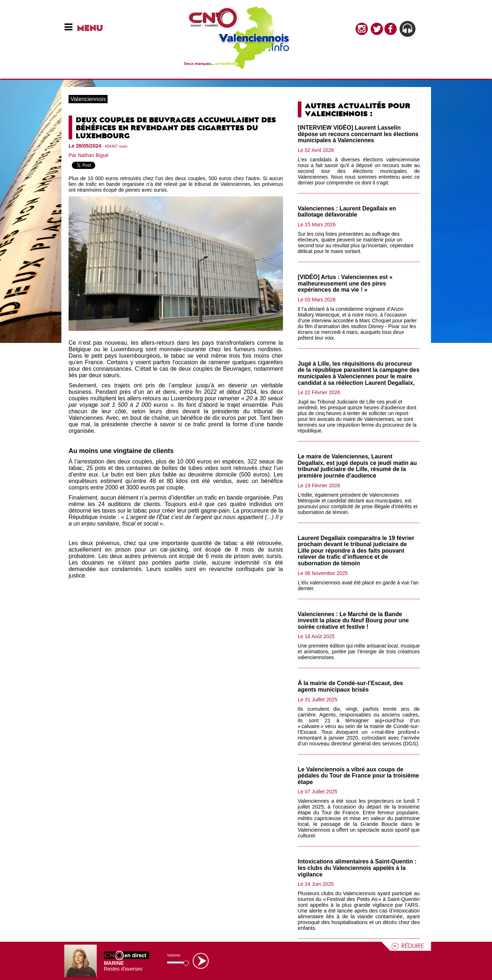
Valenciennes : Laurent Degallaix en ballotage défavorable (347, 212)
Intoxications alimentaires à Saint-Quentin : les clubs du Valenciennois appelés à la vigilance (357, 868)
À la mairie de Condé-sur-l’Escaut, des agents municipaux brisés (351, 686)
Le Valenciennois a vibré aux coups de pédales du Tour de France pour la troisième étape (358, 776)
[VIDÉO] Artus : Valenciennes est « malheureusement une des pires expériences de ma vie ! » (345, 283)
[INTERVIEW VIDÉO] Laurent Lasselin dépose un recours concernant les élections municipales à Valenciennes (358, 134)
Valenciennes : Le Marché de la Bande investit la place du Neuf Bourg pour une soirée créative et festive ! (353, 620)
